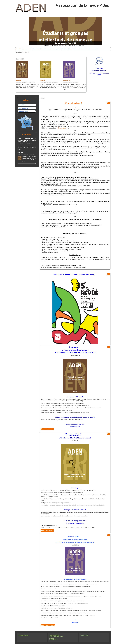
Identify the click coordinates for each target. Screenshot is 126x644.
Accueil (18, 49)
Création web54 (84, 635)
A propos (52, 638)
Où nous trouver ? (23, 111)
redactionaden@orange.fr (75, 201)
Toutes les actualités (23, 635)
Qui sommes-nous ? (26, 49)
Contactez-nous (53, 639)
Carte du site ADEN (54, 635)
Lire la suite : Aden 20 (47, 429)
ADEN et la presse (23, 108)
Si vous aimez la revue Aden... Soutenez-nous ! (86, 49)
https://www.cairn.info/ (85, 224)
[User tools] (108, 103)
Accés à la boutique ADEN (56, 637)
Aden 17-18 (67, 80)
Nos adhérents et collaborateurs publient (51, 49)
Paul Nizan (65, 49)
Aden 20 (19, 80)
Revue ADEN (36, 49)
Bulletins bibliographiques (99, 71)
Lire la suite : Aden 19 (47, 530)
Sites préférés (22, 105)
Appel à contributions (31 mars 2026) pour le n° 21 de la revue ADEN (27, 140)
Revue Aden (99, 68)
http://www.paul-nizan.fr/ (83, 225)
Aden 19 (42, 80)
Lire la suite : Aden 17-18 (48, 625)
